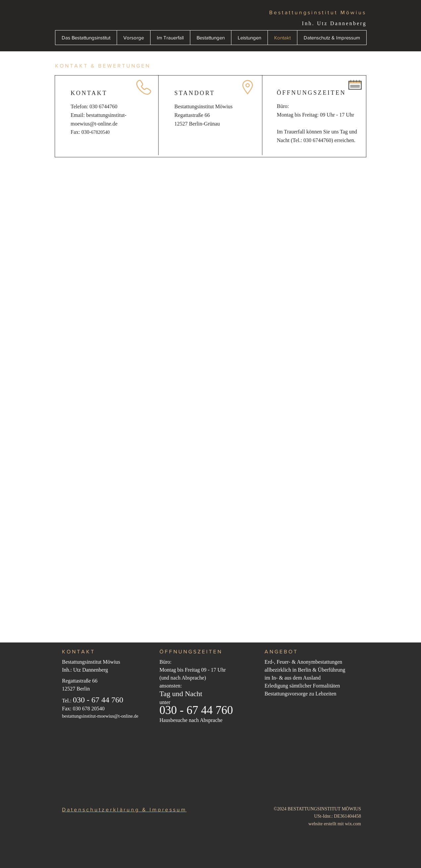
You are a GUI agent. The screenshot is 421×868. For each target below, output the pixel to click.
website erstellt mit (327, 824)
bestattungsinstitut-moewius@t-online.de (100, 716)
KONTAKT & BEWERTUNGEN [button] (103, 66)
